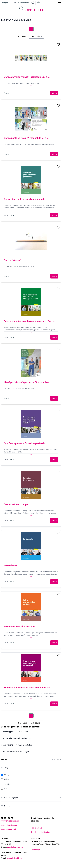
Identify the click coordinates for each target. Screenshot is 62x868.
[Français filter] (2, 775)
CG (32, 824)
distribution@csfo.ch (16, 847)
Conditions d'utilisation (40, 832)
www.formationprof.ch (10, 821)
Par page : (22, 36)
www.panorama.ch (9, 829)
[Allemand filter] (2, 789)
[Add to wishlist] (58, 45)
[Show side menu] (59, 3)
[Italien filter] (2, 779)
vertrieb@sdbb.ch (15, 858)
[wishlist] (33, 3)
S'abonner (35, 850)
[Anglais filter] (2, 784)
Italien (7, 779)
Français (8, 775)
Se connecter (24, 3)
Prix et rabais (36, 828)
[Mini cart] (38, 3)
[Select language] (9, 3)
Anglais (7, 784)
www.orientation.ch (9, 825)
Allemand (8, 789)
